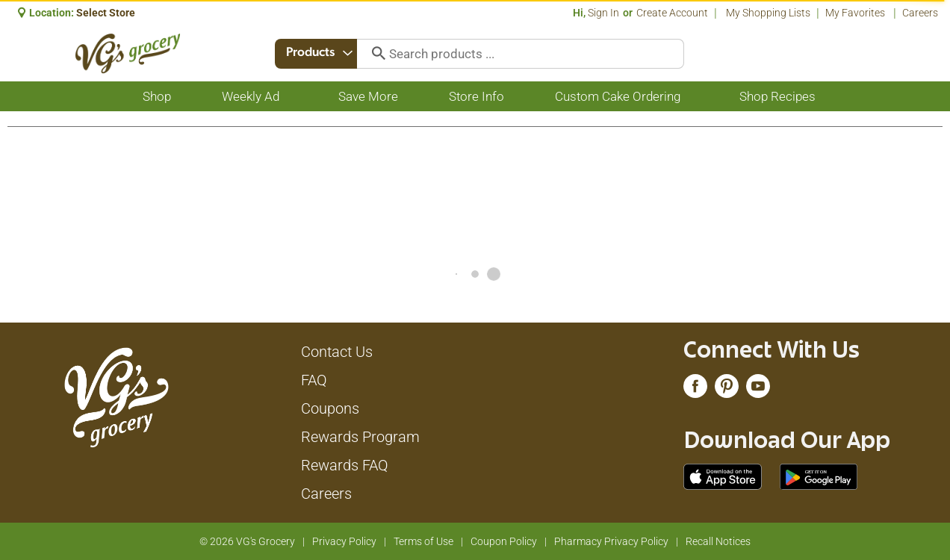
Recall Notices (718, 541)
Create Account (672, 13)
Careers (920, 13)
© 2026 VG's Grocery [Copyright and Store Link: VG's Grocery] (247, 541)
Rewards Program (360, 437)
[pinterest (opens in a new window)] (727, 390)
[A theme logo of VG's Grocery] (128, 53)
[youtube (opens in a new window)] (758, 390)
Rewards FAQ (345, 465)
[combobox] (317, 54)
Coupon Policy (504, 541)
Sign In (603, 13)
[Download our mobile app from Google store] (819, 476)
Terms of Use (423, 541)
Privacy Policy (344, 541)
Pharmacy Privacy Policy (611, 541)
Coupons (330, 408)
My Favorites (856, 13)
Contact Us (337, 352)
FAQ (314, 380)
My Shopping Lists (768, 13)
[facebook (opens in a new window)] (695, 390)
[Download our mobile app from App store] (723, 476)
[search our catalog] (376, 54)
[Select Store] (107, 13)
